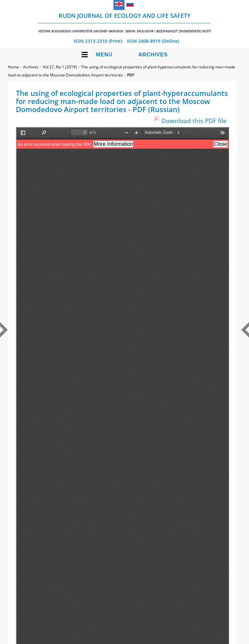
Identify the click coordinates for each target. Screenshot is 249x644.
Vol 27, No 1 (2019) (60, 67)
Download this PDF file (194, 121)
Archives (153, 55)
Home (13, 67)
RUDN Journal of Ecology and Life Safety (124, 23)
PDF (131, 75)
